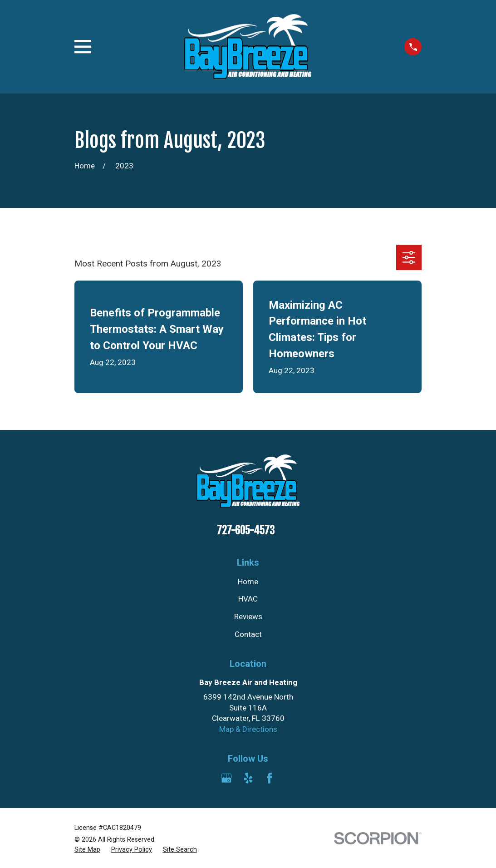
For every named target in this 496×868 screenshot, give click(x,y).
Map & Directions (248, 729)
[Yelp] (248, 778)
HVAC (248, 599)
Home (248, 582)
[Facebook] (270, 778)
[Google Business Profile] (226, 778)
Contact (248, 634)
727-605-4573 (246, 530)
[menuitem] (87, 850)
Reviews (248, 616)
